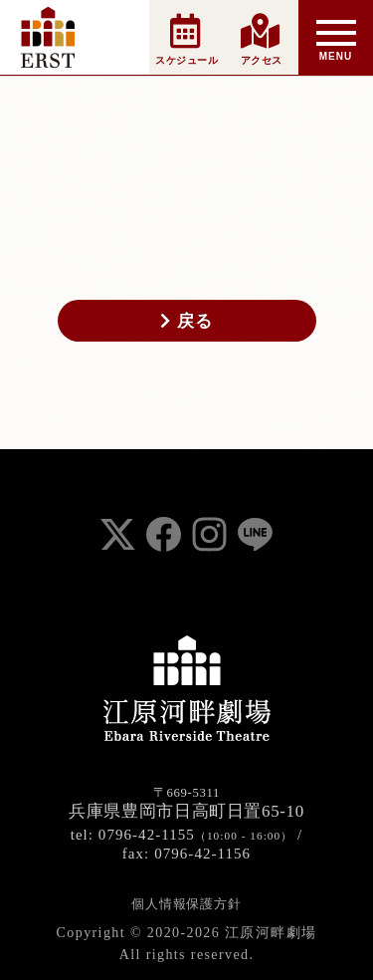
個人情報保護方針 (186, 904)
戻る (186, 321)
